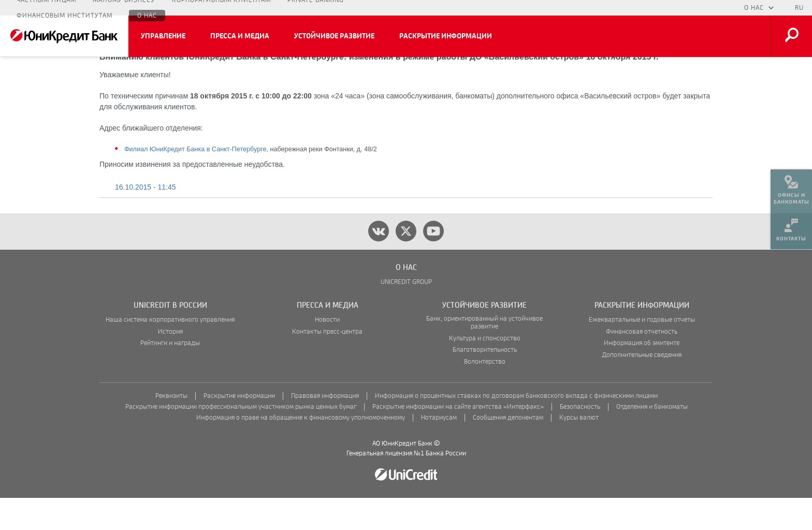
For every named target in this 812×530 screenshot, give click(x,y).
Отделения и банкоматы (652, 439)
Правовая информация (325, 428)
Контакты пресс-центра (327, 364)
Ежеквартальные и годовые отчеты (642, 352)
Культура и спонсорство (485, 371)
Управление (163, 36)
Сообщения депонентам (508, 450)
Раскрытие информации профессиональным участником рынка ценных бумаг (241, 439)
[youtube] (433, 263)
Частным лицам (46, 8)
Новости (327, 352)
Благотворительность (485, 382)
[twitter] (406, 263)
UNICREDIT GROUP (406, 314)
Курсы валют (579, 450)
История (170, 364)
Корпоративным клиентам (221, 8)
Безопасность (580, 439)
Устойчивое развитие (334, 36)
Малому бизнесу (124, 8)
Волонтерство (485, 394)
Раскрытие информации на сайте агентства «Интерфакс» (458, 439)
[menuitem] (791, 187)
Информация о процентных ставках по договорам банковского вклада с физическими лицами (516, 428)
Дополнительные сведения (642, 387)
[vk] (379, 263)
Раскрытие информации (446, 36)
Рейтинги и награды (170, 375)
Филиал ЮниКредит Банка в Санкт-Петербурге (195, 181)
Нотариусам (439, 450)
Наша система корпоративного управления (170, 352)
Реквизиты (171, 428)
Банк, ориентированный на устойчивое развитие (484, 355)
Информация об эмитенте (642, 375)
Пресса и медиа (240, 36)
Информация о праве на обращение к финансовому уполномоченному (301, 450)
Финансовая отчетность (642, 364)
